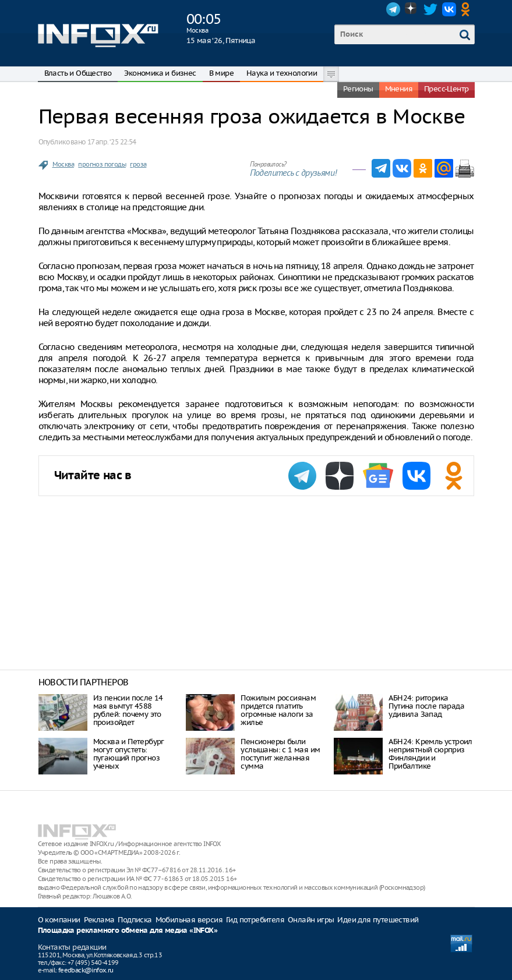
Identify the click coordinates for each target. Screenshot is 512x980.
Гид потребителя (255, 920)
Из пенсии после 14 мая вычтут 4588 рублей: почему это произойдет (128, 710)
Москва (63, 164)
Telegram (393, 9)
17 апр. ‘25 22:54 (112, 142)
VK (449, 9)
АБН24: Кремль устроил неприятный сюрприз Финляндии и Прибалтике (430, 754)
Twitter (430, 9)
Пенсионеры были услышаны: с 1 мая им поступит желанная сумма (280, 754)
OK (468, 9)
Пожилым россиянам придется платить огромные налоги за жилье (278, 710)
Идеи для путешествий (378, 920)
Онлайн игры (311, 920)
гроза (138, 164)
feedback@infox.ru (86, 970)
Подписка (135, 920)
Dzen (412, 9)
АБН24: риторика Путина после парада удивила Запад (426, 706)
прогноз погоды (102, 164)
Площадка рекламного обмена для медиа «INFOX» (128, 931)
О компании (59, 920)
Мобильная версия (189, 920)
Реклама (99, 920)
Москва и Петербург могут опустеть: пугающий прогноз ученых (129, 754)
